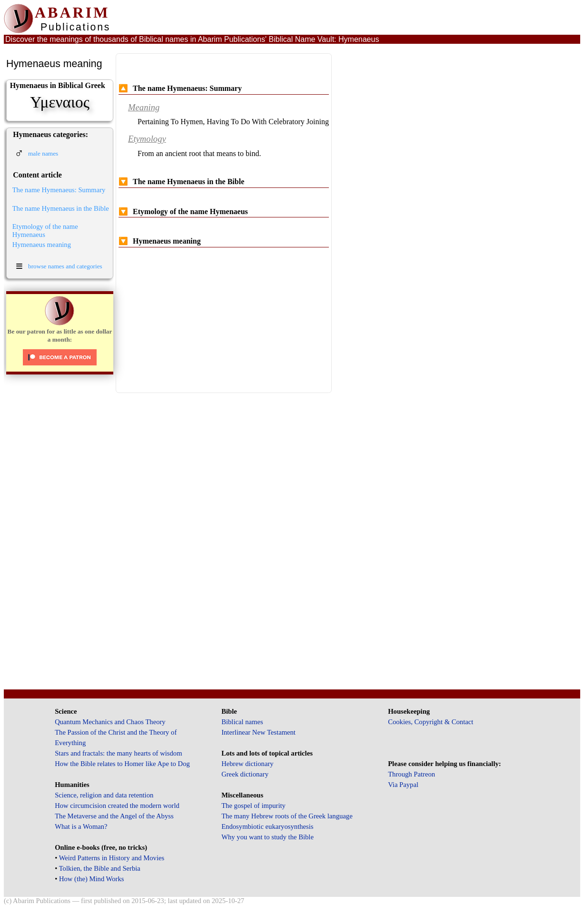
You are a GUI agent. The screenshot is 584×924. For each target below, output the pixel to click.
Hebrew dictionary (247, 764)
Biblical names (242, 722)
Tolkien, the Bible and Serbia (100, 868)
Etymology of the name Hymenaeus (45, 231)
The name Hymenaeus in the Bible (61, 208)
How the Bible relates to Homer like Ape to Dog (122, 764)
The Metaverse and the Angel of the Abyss (114, 816)
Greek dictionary (245, 774)
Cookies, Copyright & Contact (431, 722)
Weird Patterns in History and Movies (112, 858)
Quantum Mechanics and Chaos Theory (110, 722)
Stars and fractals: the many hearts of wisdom (118, 753)
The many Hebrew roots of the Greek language (287, 816)
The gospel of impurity (253, 806)
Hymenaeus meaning (42, 245)
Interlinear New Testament (258, 732)
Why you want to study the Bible (267, 837)
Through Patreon (411, 774)
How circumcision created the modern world (117, 806)
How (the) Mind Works (92, 879)
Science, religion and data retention (104, 795)
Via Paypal (403, 785)
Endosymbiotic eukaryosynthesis (267, 826)
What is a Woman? (81, 826)
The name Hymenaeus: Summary (59, 190)
